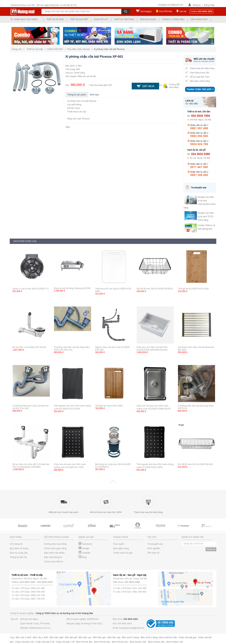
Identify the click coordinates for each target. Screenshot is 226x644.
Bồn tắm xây (114, 637)
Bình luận (95, 95)
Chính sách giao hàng (55, 548)
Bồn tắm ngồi (57, 637)
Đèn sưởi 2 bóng (149, 637)
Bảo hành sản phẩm (54, 553)
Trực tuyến (118, 544)
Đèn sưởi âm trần (168, 637)
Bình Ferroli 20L (102, 642)
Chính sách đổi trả (53, 562)
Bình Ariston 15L (175, 642)
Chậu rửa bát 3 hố (25, 642)
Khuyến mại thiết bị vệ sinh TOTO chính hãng (206, 217)
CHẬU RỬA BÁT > (57, 49)
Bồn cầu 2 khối (24, 637)
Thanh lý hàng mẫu (173, 19)
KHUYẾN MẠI (166, 11)
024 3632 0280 (132, 582)
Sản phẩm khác (199, 19)
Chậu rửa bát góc (188, 637)
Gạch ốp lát (101, 19)
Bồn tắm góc (100, 637)
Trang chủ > (19, 49)
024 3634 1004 (28, 582)
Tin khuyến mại (155, 544)
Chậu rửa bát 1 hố (65, 642)
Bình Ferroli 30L (84, 642)
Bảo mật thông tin (53, 557)
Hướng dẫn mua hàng (55, 544)
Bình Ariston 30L (138, 642)
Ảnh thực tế (153, 553)
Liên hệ (183, 11)
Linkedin (84, 553)
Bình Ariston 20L (157, 642)
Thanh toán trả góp (123, 553)
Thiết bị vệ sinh (55, 19)
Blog (83, 557)
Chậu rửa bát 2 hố (45, 642)
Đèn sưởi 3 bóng (130, 637)
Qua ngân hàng (121, 548)
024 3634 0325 (45, 582)
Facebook (85, 544)
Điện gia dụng (148, 19)
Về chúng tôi (16, 544)
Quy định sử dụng (19, 548)
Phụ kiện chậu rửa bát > (81, 49)
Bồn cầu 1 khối (41, 637)
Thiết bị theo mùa (124, 19)
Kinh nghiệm (154, 548)
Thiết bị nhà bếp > (37, 49)
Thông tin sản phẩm (77, 95)
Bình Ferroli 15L (120, 642)
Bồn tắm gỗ (71, 637)
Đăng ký (197, 5)
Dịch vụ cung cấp (19, 553)
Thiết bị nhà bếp (79, 19)
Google (84, 548)
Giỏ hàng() (146, 11)
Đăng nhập (209, 5)
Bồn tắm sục (85, 637)
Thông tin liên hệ (18, 557)
